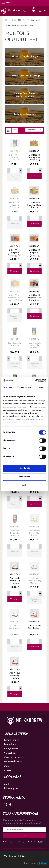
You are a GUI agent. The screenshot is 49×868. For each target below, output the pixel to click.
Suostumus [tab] (8, 388)
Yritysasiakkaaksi (13, 762)
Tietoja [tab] (41, 388)
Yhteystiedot (11, 753)
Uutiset (8, 766)
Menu (7, 3)
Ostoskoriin (34, 176)
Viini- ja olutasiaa (13, 757)
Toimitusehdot (11, 740)
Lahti (7, 784)
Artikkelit (9, 770)
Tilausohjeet (10, 744)
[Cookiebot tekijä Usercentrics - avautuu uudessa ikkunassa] (35, 380)
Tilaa (24, 836)
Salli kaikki (25, 468)
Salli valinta (25, 477)
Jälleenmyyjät (11, 788)
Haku (19, 11)
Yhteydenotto (11, 749)
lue (40, 842)
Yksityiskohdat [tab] (24, 388)
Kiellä (24, 485)
